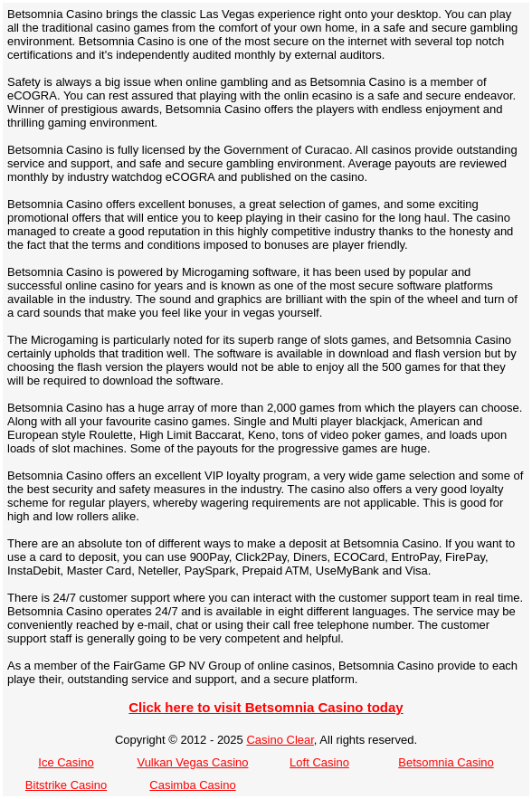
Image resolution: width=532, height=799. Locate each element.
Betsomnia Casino (446, 762)
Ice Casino (66, 762)
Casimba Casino (192, 785)
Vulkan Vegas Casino (192, 762)
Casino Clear (280, 740)
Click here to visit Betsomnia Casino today (266, 707)
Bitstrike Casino (66, 785)
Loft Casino (319, 762)
